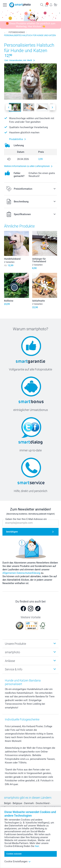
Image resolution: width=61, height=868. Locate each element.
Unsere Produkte (15, 644)
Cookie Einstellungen (18, 861)
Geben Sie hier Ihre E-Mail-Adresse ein (26, 519)
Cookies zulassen (14, 854)
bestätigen (12, 532)
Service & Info (14, 669)
